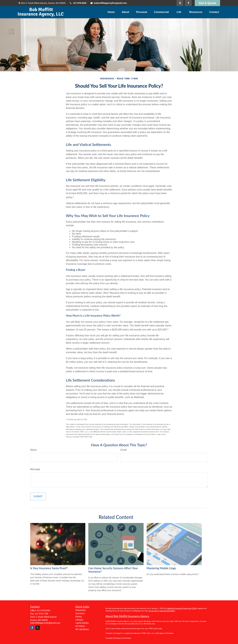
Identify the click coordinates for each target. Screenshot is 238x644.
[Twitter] (180, 3)
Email (124, 450)
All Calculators (82, 629)
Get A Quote (207, 3)
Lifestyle (79, 620)
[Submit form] (38, 496)
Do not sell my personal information (162, 611)
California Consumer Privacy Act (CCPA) (182, 608)
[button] (111, 12)
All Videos (80, 626)
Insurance (80, 613)
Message (35, 469)
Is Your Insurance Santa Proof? (49, 568)
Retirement (81, 610)
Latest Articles (82, 623)
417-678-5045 (78, 3)
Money (79, 617)
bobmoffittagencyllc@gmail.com (108, 3)
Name (33, 450)
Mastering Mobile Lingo (161, 568)
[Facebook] (188, 3)
